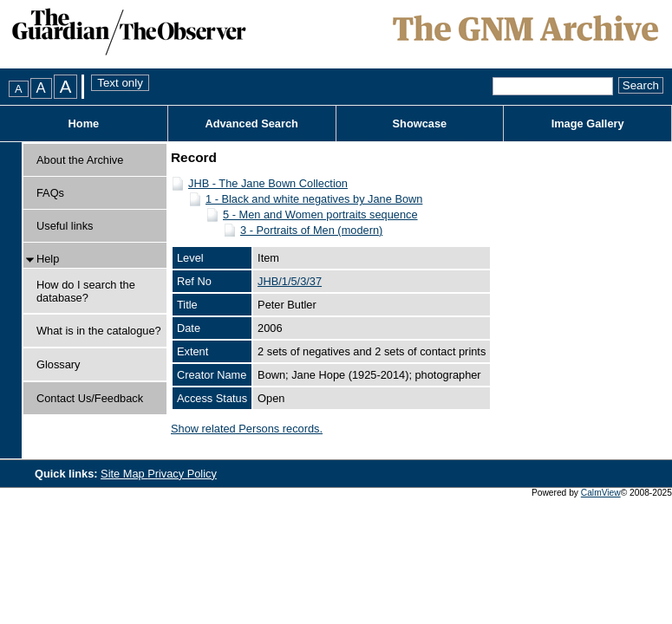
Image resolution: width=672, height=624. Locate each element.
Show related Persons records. (247, 429)
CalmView (601, 493)
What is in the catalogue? (99, 331)
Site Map (124, 474)
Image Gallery (588, 123)
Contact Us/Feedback (90, 398)
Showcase (420, 123)
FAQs (50, 193)
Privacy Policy (182, 474)
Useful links (65, 226)
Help (48, 259)
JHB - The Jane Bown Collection (268, 183)
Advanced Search (251, 123)
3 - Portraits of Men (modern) (311, 230)
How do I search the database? (86, 291)
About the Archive (80, 160)
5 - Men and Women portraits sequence (320, 214)
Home (84, 123)
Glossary (59, 364)
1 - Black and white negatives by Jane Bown (314, 199)
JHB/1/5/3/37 (290, 281)
